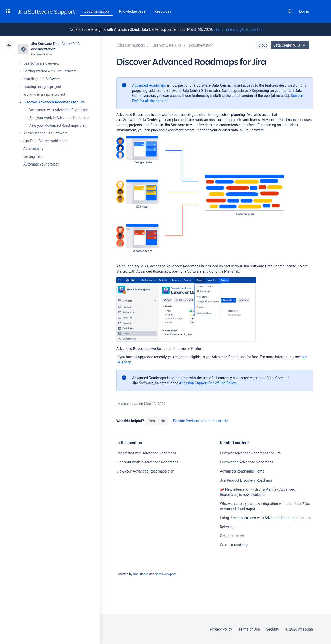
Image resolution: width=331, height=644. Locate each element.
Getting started (232, 536)
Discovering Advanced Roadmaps (247, 462)
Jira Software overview (41, 63)
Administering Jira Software (45, 133)
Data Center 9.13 (291, 45)
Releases (227, 527)
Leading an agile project (42, 87)
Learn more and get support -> (238, 29)
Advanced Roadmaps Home (242, 471)
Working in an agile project (44, 94)
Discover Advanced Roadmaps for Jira (54, 102)
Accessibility (33, 149)
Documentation (97, 11)
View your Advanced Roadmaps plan (57, 125)
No (163, 421)
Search (290, 11)
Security (273, 629)
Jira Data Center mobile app (45, 141)
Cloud (263, 45)
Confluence (141, 574)
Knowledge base (132, 11)
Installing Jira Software (42, 79)
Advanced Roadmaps (149, 85)
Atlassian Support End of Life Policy (207, 383)
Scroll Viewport (165, 574)
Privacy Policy (221, 629)
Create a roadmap (234, 545)
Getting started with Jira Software (50, 71)
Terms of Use (249, 629)
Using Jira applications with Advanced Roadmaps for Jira (265, 518)
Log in (304, 11)
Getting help (33, 156)
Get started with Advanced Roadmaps (58, 110)
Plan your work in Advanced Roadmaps (59, 118)
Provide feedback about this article (201, 421)
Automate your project (41, 164)
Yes (152, 421)
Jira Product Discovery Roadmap (246, 480)
